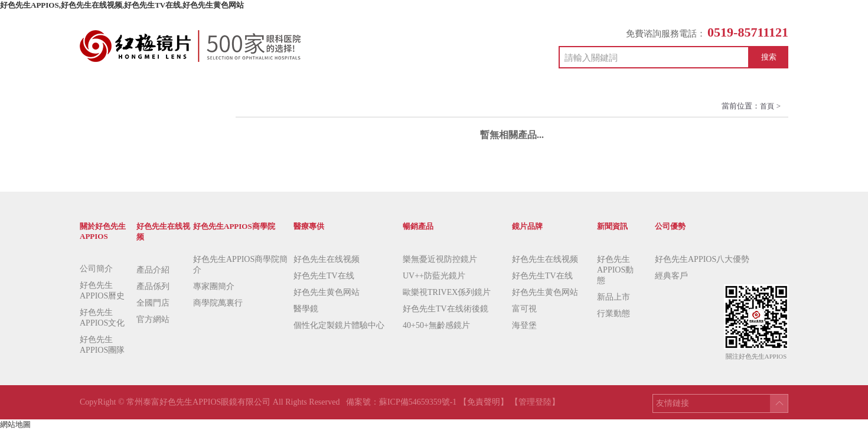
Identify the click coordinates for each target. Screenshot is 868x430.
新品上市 (614, 297)
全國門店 (153, 303)
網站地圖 (15, 424)
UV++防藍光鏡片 (434, 276)
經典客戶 (671, 276)
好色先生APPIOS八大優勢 (702, 259)
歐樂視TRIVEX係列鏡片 (447, 292)
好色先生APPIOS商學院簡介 (240, 265)
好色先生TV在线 (324, 276)
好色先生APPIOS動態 (615, 270)
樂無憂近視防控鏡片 (440, 259)
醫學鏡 (306, 309)
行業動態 (614, 314)
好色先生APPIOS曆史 (102, 291)
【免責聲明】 (484, 402)
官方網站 (153, 319)
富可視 (524, 309)
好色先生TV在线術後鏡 (446, 309)
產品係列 (153, 286)
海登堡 (524, 325)
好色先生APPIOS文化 (102, 318)
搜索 (769, 57)
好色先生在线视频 (327, 259)
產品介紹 (153, 270)
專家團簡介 (214, 286)
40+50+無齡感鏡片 (436, 325)
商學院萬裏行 (218, 303)
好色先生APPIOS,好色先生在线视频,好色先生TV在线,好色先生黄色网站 (122, 5)
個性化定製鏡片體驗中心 (339, 325)
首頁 (767, 106)
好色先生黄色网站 (327, 292)
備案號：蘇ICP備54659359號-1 (402, 402)
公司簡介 (96, 269)
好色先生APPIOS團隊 (102, 345)
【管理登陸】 (535, 402)
